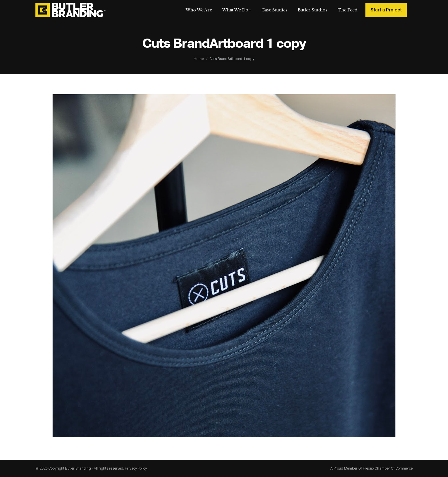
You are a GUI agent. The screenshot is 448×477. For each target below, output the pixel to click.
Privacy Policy (136, 468)
